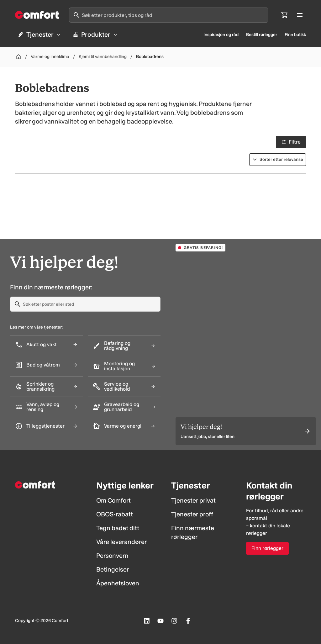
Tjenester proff (192, 514)
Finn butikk (295, 35)
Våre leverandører (121, 542)
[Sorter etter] (278, 160)
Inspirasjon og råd (221, 35)
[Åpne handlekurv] (285, 15)
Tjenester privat (193, 500)
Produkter (95, 34)
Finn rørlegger (267, 548)
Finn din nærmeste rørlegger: (51, 287)
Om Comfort (113, 500)
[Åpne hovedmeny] (300, 15)
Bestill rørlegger (262, 35)
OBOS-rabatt (115, 514)
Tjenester (39, 34)
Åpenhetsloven (118, 583)
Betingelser (113, 569)
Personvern (112, 556)
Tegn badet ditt (118, 528)
